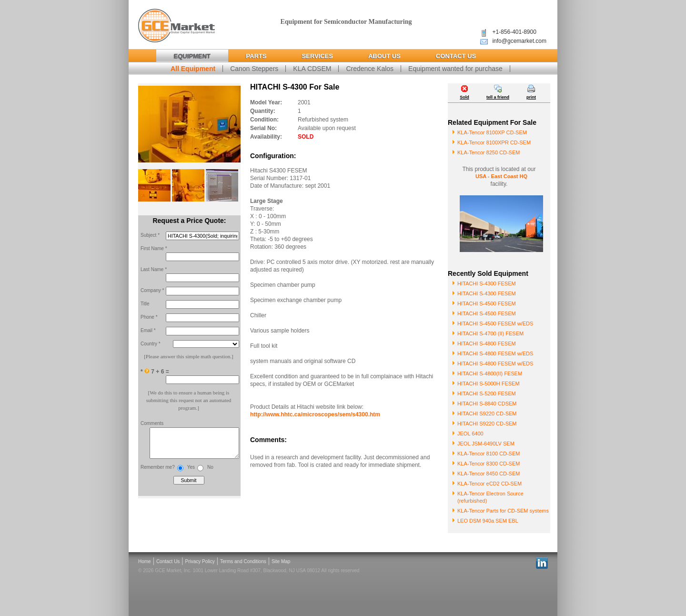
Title (145, 304)
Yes (191, 472)
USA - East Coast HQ (501, 176)
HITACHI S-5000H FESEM (489, 384)
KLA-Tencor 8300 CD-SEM (489, 464)
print (531, 97)
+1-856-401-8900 (514, 32)
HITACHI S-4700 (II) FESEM (490, 333)
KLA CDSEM (312, 69)
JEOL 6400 (470, 434)
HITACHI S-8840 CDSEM (487, 404)
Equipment (192, 56)
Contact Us (456, 56)
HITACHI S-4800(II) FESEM (490, 374)
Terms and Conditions (243, 561)
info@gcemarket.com (519, 41)
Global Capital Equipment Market (177, 26)
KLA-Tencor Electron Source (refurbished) (490, 497)
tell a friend (498, 97)
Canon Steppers (254, 69)
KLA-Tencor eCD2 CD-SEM (489, 484)
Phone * (149, 317)
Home (145, 561)
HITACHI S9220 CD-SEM (487, 414)
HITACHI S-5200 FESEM (487, 394)
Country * (151, 344)
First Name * (154, 248)
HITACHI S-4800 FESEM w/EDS (495, 353)
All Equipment (193, 69)
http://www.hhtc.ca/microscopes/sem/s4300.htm (315, 414)
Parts (256, 56)
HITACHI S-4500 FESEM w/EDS (495, 323)
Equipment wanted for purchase (455, 69)
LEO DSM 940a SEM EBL (488, 521)
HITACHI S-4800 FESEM (487, 343)
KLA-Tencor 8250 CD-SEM (489, 152)
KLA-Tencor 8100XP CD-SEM (492, 132)
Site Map (281, 561)
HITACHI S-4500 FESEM (487, 303)
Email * (148, 330)
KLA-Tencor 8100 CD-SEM (489, 454)
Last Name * (154, 269)
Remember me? (158, 472)
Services (317, 56)
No (210, 472)
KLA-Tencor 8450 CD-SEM (489, 474)
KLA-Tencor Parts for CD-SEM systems (503, 511)
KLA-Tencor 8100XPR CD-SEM (494, 142)
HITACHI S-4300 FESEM (487, 283)
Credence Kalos (370, 69)
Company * (152, 290)
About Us (384, 56)
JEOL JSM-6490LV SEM (486, 444)
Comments (152, 423)
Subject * (150, 235)
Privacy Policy (200, 561)
